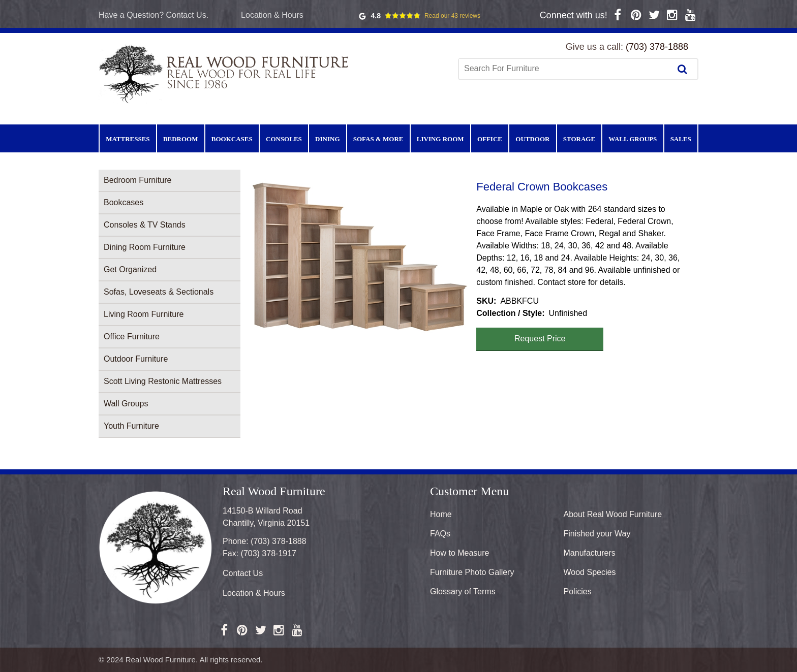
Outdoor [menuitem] (532, 139)
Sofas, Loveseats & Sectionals (159, 292)
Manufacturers (590, 553)
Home (441, 514)
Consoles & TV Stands (145, 225)
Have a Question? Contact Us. (154, 15)
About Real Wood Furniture (613, 514)
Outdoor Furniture (136, 359)
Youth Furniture (131, 426)
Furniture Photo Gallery (472, 572)
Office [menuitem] (490, 139)
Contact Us (243, 573)
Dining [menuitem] (327, 139)
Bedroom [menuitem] (181, 139)
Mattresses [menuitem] (128, 139)
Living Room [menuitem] (440, 139)
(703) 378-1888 (657, 47)
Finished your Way (597, 534)
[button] (358, 256)
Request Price (540, 339)
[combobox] (566, 69)
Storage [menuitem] (579, 139)
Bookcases (124, 202)
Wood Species (590, 572)
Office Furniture (132, 337)
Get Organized (130, 269)
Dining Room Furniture (145, 247)
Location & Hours (272, 15)
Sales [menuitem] (681, 139)
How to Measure (460, 553)
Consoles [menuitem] (284, 139)
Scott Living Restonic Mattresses (163, 381)
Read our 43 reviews (452, 16)
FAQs (440, 534)
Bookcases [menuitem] (232, 139)
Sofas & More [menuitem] (378, 139)
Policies (578, 591)
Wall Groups (126, 404)
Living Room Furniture (144, 314)
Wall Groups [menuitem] (633, 139)
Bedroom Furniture (137, 180)
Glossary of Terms (463, 591)
